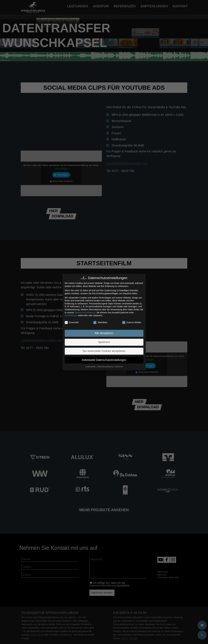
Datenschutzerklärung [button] (106, 367)
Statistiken (100, 322)
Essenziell (72, 322)
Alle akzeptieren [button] (104, 333)
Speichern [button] (104, 342)
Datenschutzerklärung (85, 313)
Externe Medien (132, 322)
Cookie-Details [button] (91, 367)
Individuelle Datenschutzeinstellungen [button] (104, 360)
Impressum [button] (119, 367)
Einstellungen (71, 315)
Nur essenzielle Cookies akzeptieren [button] (104, 351)
